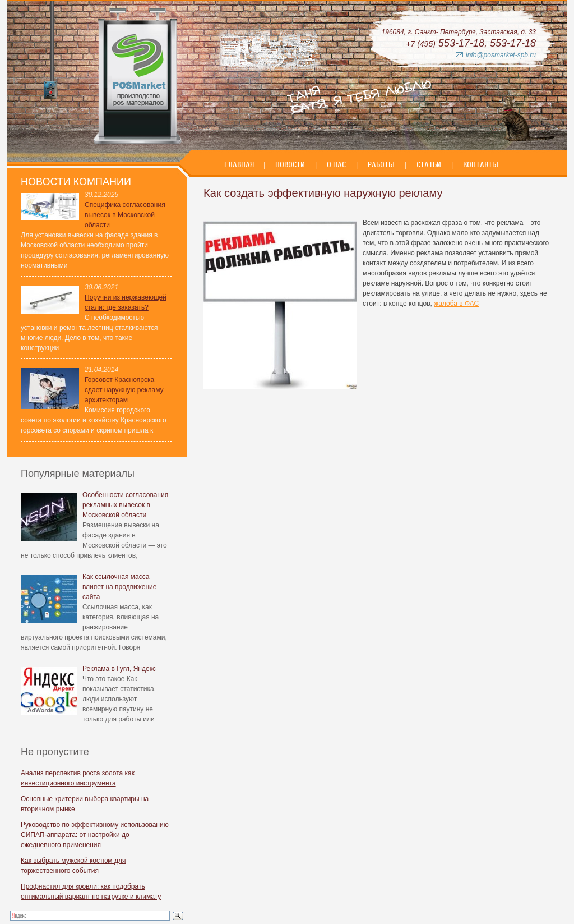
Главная (240, 164)
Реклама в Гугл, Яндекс (119, 669)
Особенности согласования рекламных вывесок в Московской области (125, 505)
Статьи (429, 164)
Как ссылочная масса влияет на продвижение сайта (119, 587)
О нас (336, 164)
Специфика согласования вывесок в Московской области (125, 215)
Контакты (481, 164)
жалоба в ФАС (456, 304)
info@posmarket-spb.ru (501, 55)
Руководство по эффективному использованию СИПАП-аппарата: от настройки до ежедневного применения (95, 835)
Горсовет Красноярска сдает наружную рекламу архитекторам (124, 390)
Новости (290, 164)
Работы (381, 164)
